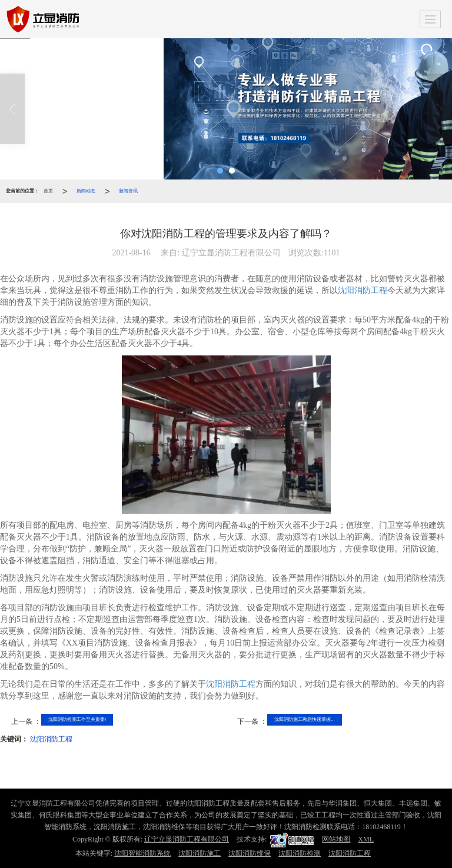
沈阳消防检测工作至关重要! (77, 719)
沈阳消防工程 (363, 290)
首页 (48, 191)
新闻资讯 (128, 191)
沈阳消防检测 (300, 853)
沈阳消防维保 (250, 853)
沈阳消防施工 (200, 853)
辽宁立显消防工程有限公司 (187, 839)
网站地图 (336, 839)
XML (366, 839)
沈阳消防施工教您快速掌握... (305, 719)
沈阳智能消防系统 (142, 853)
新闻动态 (86, 191)
